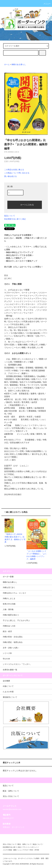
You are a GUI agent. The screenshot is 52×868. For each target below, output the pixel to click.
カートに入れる (25, 205)
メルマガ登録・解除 (10, 850)
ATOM (37, 850)
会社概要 (6, 681)
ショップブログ (23, 850)
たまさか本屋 (8, 692)
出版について (8, 686)
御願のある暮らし (19, 65)
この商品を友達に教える (14, 170)
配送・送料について (25, 844)
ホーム (7, 65)
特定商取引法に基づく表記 (15, 219)
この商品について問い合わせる (17, 173)
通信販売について (10, 697)
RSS (31, 850)
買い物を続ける (10, 176)
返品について (10, 216)
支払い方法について (10, 844)
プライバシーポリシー (30, 847)
